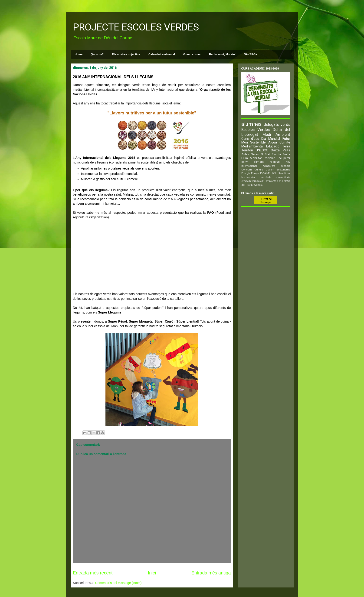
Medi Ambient (276, 134)
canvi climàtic (253, 162)
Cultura (259, 170)
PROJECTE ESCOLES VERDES (136, 27)
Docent (270, 170)
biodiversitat (248, 177)
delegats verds (277, 124)
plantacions (276, 181)
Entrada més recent (93, 573)
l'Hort (265, 181)
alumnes (251, 124)
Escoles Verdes (256, 130)
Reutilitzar (284, 173)
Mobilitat (256, 158)
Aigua (273, 142)
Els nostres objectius (126, 54)
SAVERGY (251, 54)
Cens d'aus (250, 139)
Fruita (286, 154)
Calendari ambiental (162, 54)
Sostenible (258, 142)
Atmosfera (269, 166)
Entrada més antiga (211, 573)
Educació (273, 146)
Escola (276, 154)
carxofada (265, 177)
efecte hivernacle (251, 181)
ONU (275, 173)
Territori (247, 150)
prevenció (257, 185)
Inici (152, 573)
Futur (286, 139)
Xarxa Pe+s (280, 150)
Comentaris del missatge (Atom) (118, 583)
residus (275, 162)
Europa (255, 173)
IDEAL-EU (266, 173)
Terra (286, 146)
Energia (246, 173)
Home (79, 54)
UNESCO (262, 150)
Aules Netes (250, 154)
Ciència (286, 166)
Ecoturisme (283, 170)
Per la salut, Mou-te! (222, 54)
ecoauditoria (283, 177)
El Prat (265, 154)
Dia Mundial (271, 139)
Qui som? (97, 54)
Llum (245, 158)
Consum (247, 170)
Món (245, 142)
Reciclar (269, 158)
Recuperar (283, 158)
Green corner (192, 54)
